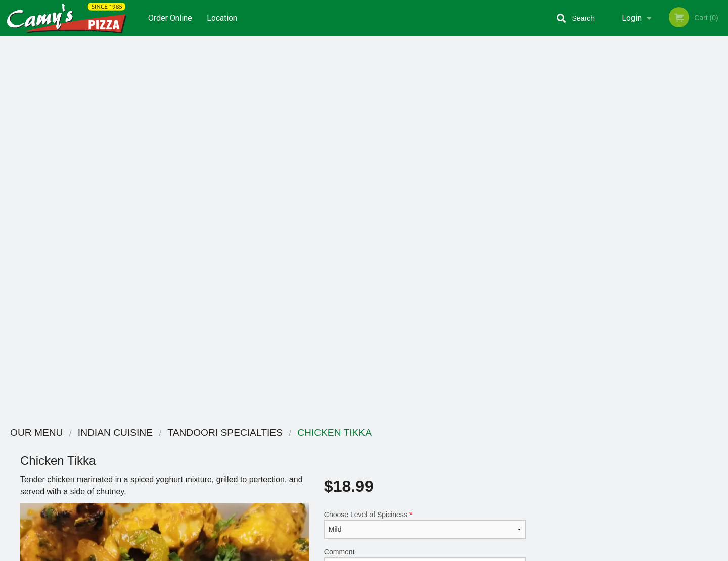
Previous (554, 214)
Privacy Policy (434, 471)
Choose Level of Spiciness (425, 144)
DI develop (379, 527)
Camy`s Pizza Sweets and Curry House (206, 433)
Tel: (529, 471)
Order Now (637, 59)
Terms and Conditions (445, 459)
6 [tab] (675, 279)
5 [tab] (660, 279)
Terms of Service (381, 554)
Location (222, 18)
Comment (425, 184)
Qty (355, 225)
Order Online (170, 18)
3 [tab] (629, 279)
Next (720, 214)
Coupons (426, 446)
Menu (338, 446)
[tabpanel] (637, 214)
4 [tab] (645, 279)
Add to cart (429, 228)
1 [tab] (599, 279)
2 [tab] (614, 279)
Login (632, 18)
